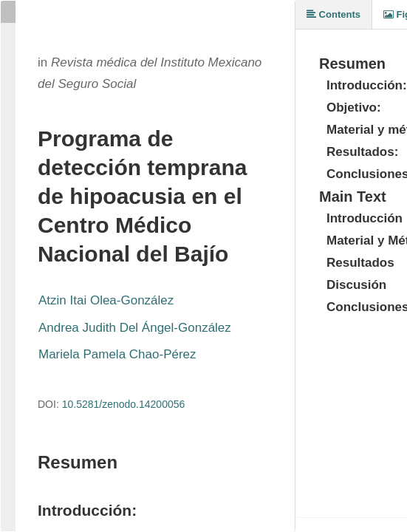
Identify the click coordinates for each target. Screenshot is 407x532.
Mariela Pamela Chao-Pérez (117, 354)
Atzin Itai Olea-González (106, 300)
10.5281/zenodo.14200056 (124, 404)
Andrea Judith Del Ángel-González (135, 328)
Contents (334, 14)
